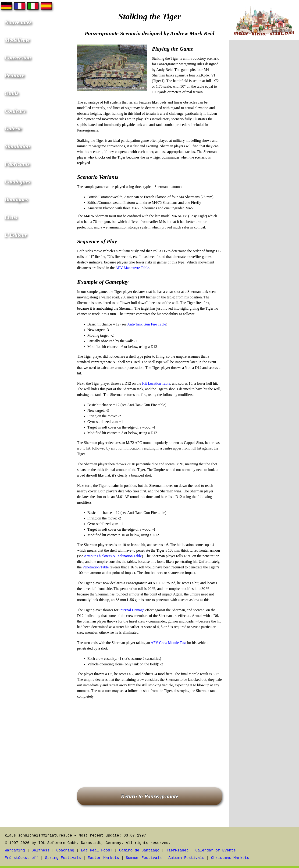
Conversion (18, 58)
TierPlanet (177, 851)
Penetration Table (96, 567)
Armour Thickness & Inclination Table (113, 556)
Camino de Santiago (139, 851)
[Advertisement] (149, 737)
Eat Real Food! (96, 851)
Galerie (13, 128)
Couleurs (15, 111)
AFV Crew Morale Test (168, 643)
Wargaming (15, 851)
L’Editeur (16, 235)
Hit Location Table (156, 383)
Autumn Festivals (186, 858)
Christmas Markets (230, 858)
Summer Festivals (144, 858)
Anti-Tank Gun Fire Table (147, 324)
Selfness (41, 851)
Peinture (14, 75)
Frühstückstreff (21, 858)
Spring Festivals (63, 858)
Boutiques (16, 199)
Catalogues (17, 182)
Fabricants (17, 164)
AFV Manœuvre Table (132, 268)
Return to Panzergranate (149, 796)
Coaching (65, 851)
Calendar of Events (215, 851)
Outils (11, 93)
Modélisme (17, 40)
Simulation (17, 146)
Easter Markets (103, 858)
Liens (11, 217)
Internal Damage (132, 610)
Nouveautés (18, 22)
